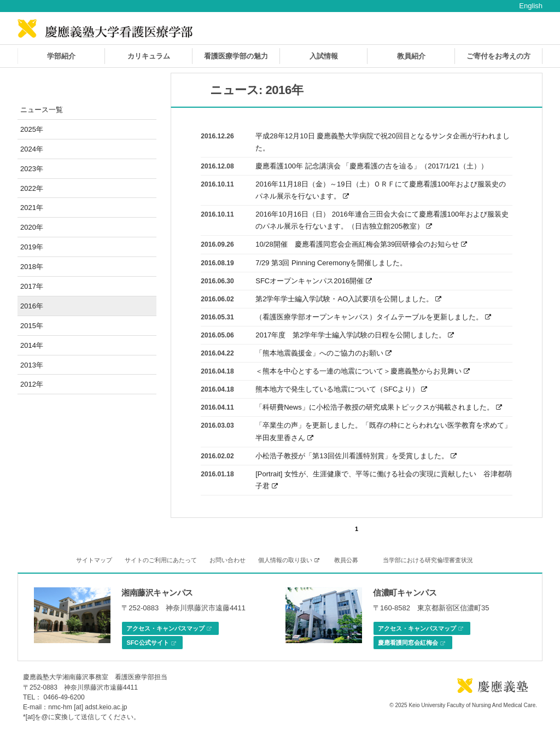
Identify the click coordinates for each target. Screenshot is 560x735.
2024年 (32, 149)
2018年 (32, 267)
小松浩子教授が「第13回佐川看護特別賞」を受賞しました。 (356, 456)
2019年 (32, 247)
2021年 (32, 208)
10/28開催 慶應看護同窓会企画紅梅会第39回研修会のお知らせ (361, 244)
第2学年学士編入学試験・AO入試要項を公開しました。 (348, 299)
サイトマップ (94, 560)
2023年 (32, 169)
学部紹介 (61, 56)
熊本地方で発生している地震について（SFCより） (341, 389)
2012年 (32, 384)
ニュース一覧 (42, 110)
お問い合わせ (227, 560)
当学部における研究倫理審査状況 (428, 560)
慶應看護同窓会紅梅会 (412, 643)
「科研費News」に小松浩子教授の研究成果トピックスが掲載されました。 (379, 407)
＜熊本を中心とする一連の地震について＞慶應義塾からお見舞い (363, 371)
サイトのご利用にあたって (161, 560)
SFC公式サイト (151, 643)
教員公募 (346, 560)
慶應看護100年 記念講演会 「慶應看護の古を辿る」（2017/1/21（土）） (372, 166)
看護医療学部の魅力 (236, 56)
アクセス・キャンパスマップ (169, 629)
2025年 (32, 129)
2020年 (32, 227)
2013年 (32, 365)
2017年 (32, 286)
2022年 (32, 188)
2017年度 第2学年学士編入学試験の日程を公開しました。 (355, 335)
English (531, 6)
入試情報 (324, 56)
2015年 (32, 326)
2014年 (32, 345)
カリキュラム (149, 56)
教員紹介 (411, 56)
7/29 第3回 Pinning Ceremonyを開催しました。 (331, 263)
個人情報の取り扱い (289, 560)
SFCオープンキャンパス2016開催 (314, 281)
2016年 (32, 306)
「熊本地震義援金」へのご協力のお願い (323, 353)
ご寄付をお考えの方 (498, 56)
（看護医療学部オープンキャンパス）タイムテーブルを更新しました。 (373, 317)
